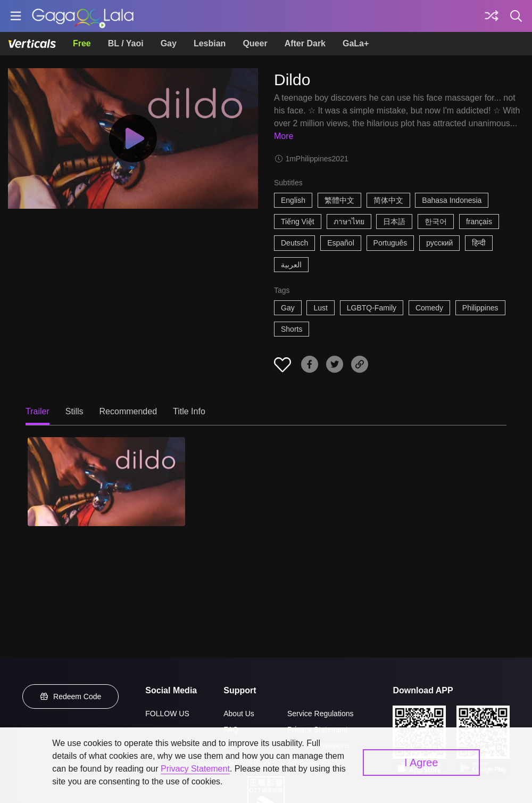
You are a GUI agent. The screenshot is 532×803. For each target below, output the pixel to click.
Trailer (38, 411)
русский (439, 243)
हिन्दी (479, 243)
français (479, 222)
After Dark (305, 43)
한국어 (436, 222)
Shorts (292, 329)
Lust (320, 308)
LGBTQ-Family (372, 308)
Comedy (429, 308)
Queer (255, 43)
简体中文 (388, 200)
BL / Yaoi (126, 43)
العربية (291, 265)
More (284, 136)
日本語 (394, 222)
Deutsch (294, 243)
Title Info (189, 411)
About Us (239, 714)
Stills (74, 411)
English (293, 200)
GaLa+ (356, 43)
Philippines (480, 308)
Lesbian (210, 43)
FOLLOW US (167, 714)
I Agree (421, 763)
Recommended (128, 411)
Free (82, 43)
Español (341, 243)
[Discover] (492, 16)
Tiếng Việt (298, 222)
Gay (169, 43)
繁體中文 (339, 200)
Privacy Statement (195, 769)
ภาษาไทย (349, 222)
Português (390, 243)
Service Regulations (321, 714)
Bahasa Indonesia (452, 200)
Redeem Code (71, 697)
